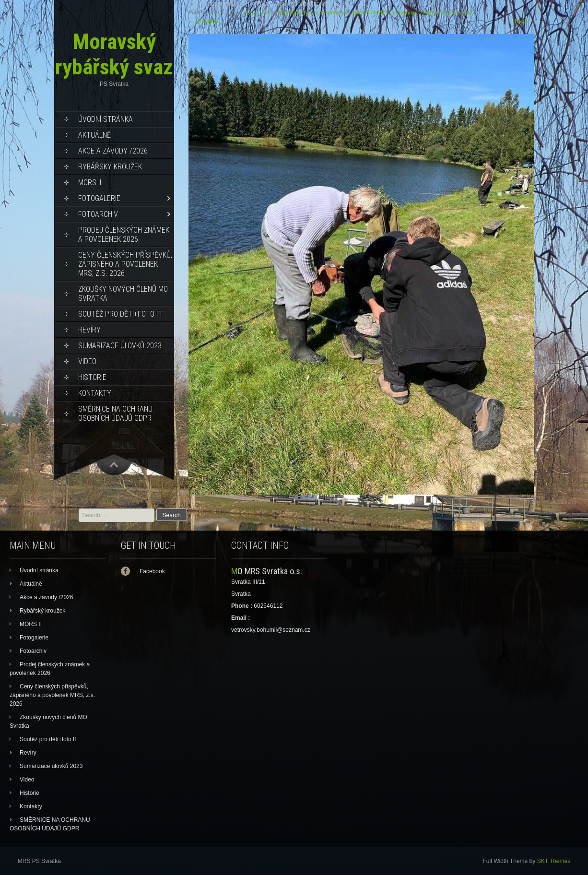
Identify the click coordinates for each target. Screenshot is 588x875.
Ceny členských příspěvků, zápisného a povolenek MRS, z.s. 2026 (125, 264)
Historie (92, 377)
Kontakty (95, 393)
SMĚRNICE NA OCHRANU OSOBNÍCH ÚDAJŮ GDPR (115, 414)
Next (524, 21)
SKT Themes (554, 861)
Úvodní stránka (106, 119)
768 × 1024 (257, 12)
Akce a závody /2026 (113, 151)
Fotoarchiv (98, 214)
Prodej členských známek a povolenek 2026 (124, 235)
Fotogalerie (99, 198)
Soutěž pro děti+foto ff (121, 314)
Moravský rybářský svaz (114, 54)
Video (87, 361)
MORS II (90, 183)
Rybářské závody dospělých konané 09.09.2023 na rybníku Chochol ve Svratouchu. (376, 12)
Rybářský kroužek (110, 167)
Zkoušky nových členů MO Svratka (123, 294)
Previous (203, 21)
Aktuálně (94, 135)
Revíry (89, 330)
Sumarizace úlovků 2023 (120, 346)
